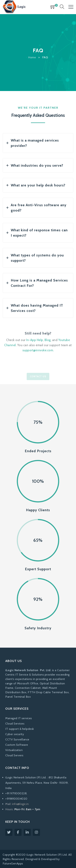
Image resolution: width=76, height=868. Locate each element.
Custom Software (17, 745)
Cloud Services (15, 724)
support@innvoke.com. (38, 350)
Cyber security (15, 734)
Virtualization (14, 750)
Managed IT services (19, 718)
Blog (48, 340)
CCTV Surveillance (17, 739)
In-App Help (35, 340)
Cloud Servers (14, 755)
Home (32, 57)
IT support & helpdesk (20, 729)
